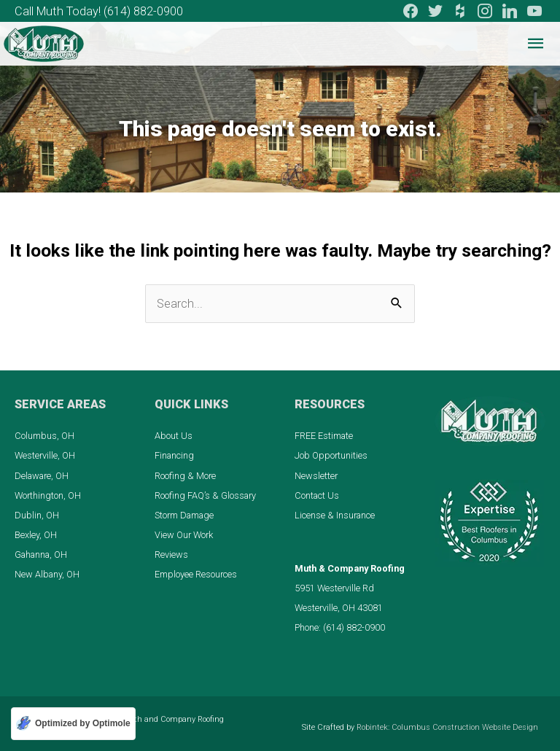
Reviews (171, 555)
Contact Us (317, 495)
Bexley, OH (36, 535)
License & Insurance (335, 515)
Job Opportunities (331, 455)
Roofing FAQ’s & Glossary (205, 495)
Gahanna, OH (41, 555)
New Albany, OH (47, 574)
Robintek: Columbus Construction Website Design (447, 727)
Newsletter (316, 476)
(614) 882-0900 (143, 11)
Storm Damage (184, 515)
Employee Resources (196, 574)
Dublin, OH (37, 515)
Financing (174, 455)
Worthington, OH (48, 495)
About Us (174, 436)
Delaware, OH (42, 476)
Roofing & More (185, 476)
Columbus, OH (44, 436)
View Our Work (184, 535)
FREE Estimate (324, 436)
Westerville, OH (45, 455)
